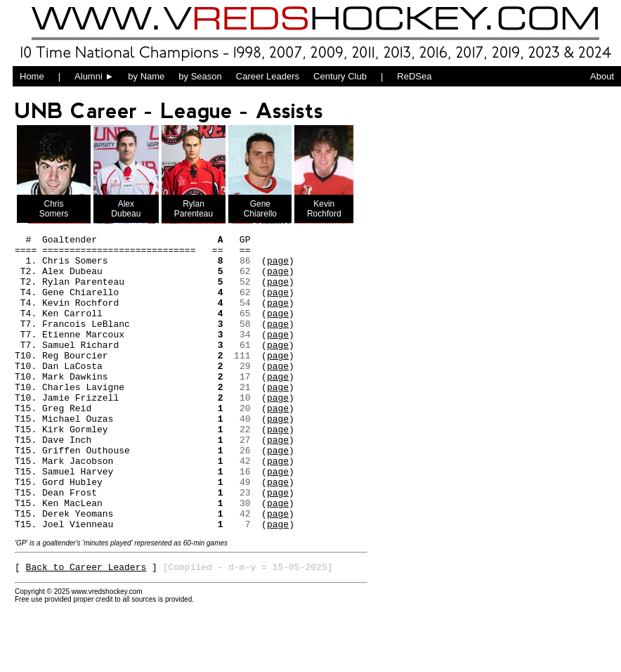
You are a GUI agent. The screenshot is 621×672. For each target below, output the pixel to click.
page (278, 266)
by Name (146, 76)
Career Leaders (268, 76)
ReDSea (414, 76)
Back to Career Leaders (86, 628)
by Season (200, 76)
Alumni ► (94, 76)
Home (32, 76)
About (602, 76)
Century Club (340, 76)
